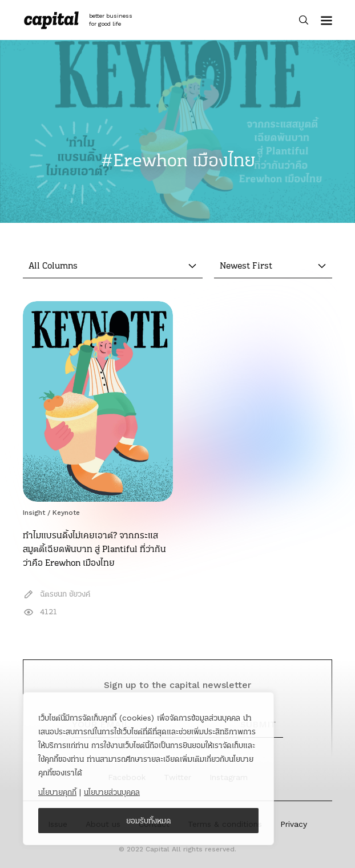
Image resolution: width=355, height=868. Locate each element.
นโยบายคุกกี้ (57, 792)
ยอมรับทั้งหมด (149, 821)
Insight (34, 513)
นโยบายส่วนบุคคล (112, 792)
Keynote (66, 513)
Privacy (294, 824)
